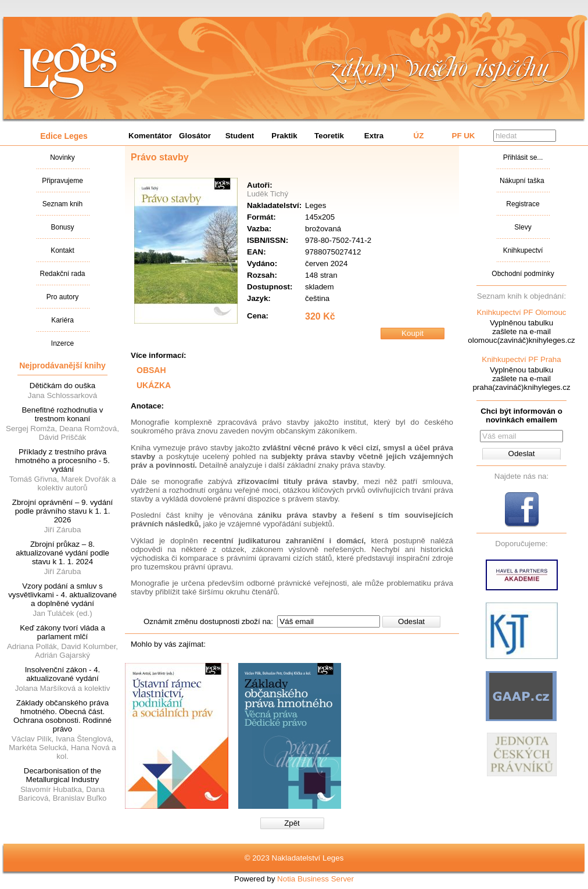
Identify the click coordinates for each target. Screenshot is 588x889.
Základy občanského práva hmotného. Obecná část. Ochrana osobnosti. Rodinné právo (62, 716)
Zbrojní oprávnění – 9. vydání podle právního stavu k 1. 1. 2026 (62, 511)
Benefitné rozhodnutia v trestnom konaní (62, 414)
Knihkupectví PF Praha (521, 359)
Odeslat (411, 621)
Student (240, 136)
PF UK (464, 136)
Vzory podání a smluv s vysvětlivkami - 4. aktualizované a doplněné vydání (62, 595)
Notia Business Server (315, 879)
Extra (374, 136)
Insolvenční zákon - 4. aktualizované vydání (63, 674)
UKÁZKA (154, 385)
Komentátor (150, 136)
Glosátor (195, 136)
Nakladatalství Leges (68, 71)
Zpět (292, 823)
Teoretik (329, 136)
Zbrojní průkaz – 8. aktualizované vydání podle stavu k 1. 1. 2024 (62, 553)
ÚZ (419, 136)
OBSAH (151, 370)
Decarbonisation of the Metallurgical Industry (62, 775)
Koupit (413, 333)
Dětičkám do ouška (62, 386)
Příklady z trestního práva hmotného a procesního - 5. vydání (62, 460)
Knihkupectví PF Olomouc (521, 312)
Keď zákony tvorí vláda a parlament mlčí (62, 632)
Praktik (284, 136)
